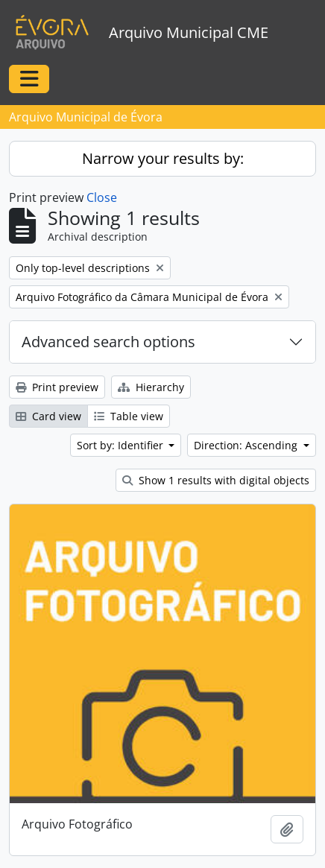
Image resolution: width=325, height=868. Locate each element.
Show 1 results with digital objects (216, 480)
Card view (48, 416)
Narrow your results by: (163, 158)
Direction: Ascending (247, 445)
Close (102, 197)
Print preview (57, 387)
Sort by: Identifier (122, 445)
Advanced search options (108, 342)
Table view (129, 416)
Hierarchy (151, 387)
